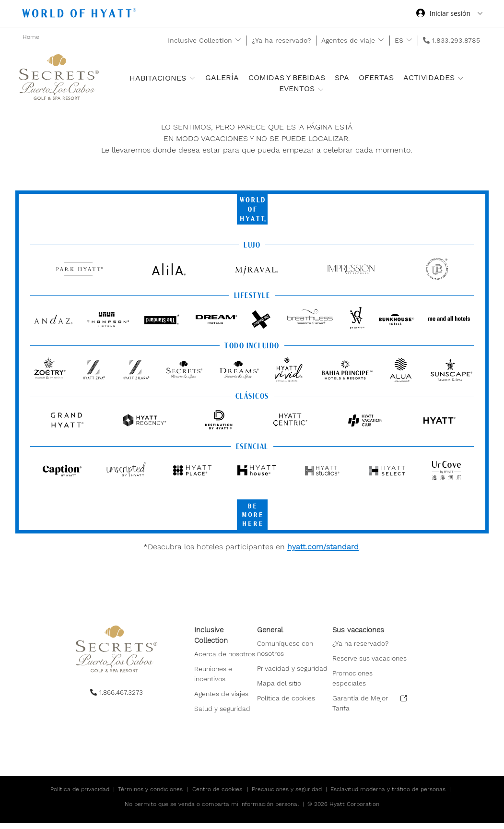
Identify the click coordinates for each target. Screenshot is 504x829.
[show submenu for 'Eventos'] (321, 89)
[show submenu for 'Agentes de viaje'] (381, 40)
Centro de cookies (217, 795)
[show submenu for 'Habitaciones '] (192, 78)
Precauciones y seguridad (287, 795)
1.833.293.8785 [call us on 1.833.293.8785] (456, 40)
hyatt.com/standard (323, 547)
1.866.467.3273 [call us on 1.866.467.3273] (121, 692)
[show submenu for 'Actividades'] (461, 78)
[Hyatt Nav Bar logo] (80, 15)
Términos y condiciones (150, 795)
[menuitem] (226, 672)
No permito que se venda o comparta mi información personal (212, 810)
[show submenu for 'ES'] (409, 40)
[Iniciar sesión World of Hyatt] (449, 14)
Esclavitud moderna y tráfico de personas (388, 795)
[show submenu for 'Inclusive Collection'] (238, 40)
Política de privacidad (80, 795)
